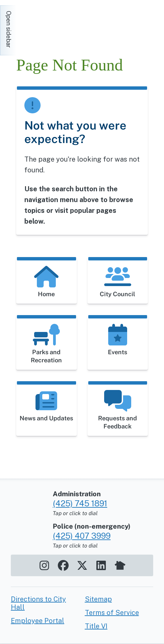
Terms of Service (112, 613)
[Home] (77, 27)
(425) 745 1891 (80, 503)
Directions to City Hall (38, 603)
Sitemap (98, 599)
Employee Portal (38, 621)
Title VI (96, 626)
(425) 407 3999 (82, 536)
